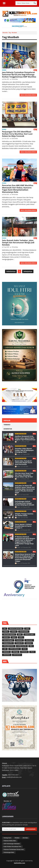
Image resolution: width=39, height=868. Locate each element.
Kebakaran (19, 640)
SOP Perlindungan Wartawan (12, 844)
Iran (5, 629)
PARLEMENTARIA (9, 646)
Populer (7, 420)
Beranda (5, 33)
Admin (19, 442)
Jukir (5, 649)
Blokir (20, 634)
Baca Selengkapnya (28, 95)
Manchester (29, 640)
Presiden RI (19, 643)
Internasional (17, 655)
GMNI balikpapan (15, 649)
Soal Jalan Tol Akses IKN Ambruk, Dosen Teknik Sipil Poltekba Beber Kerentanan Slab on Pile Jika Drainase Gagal (25, 489)
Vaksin (14, 637)
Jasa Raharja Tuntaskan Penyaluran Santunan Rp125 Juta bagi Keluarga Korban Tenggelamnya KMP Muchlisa (19, 75)
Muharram (6, 652)
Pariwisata (24, 652)
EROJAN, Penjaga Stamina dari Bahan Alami (24, 515)
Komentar (8, 429)
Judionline (29, 643)
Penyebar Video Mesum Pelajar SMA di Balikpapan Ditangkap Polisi (24, 450)
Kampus (14, 631)
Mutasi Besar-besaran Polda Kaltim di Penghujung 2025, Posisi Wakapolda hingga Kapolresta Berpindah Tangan (25, 558)
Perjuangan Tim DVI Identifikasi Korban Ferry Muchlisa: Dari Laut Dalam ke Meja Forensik (17, 134)
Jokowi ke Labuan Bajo (16, 629)
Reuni (32, 652)
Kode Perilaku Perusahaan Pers (12, 847)
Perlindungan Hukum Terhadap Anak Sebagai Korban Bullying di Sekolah (25, 503)
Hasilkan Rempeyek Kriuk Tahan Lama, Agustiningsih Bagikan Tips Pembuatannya (25, 438)
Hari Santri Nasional (9, 634)
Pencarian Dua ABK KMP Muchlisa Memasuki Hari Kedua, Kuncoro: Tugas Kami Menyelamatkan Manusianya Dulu (18, 189)
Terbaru (7, 425)
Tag (10, 33)
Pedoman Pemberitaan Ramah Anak (14, 849)
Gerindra (6, 637)
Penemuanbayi (24, 631)
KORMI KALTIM (22, 646)
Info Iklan (25, 838)
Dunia (25, 649)
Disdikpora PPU (8, 643)
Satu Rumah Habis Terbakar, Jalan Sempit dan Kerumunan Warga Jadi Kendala (18, 243)
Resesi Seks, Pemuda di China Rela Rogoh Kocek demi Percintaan (24, 463)
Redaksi (19, 454)
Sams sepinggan (8, 640)
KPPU (21, 637)
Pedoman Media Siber (10, 841)
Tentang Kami (7, 838)
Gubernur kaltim (29, 634)
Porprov (6, 631)
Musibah (4, 70)
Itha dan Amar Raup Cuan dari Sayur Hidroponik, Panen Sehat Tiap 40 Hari (24, 475)
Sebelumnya (11, 271)
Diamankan (7, 655)
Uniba (27, 629)
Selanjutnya (28, 271)
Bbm (31, 646)
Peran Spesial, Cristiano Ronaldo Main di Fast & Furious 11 (23, 526)
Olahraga (15, 652)
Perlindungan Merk (9, 852)
